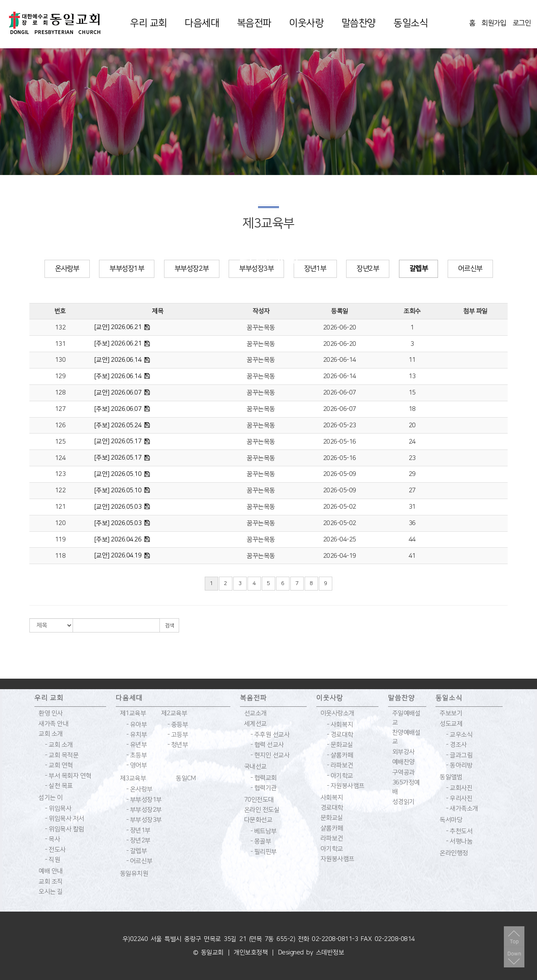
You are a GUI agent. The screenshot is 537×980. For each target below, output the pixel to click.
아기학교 (332, 849)
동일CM (186, 778)
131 (60, 344)
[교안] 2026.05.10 (118, 474)
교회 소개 (51, 734)
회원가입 (494, 23)
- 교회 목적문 (62, 755)
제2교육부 (174, 713)
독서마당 (451, 820)
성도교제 (451, 724)
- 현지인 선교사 (270, 755)
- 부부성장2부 (144, 810)
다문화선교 (258, 820)
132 (60, 328)
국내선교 (255, 767)
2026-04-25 (340, 540)
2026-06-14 (340, 360)
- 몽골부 (261, 841)
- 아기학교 (340, 776)
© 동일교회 (208, 953)
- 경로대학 (340, 735)
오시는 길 (51, 892)
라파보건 (332, 838)
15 (412, 393)
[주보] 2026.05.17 (118, 458)
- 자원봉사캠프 (346, 786)
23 (412, 458)
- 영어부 (137, 765)
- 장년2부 (138, 840)
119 (60, 540)
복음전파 (254, 23)
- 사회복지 (340, 725)
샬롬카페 (332, 828)
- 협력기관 (264, 788)
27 (412, 490)
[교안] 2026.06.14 (118, 360)
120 (60, 523)
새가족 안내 (53, 724)
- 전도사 (55, 850)
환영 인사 (51, 713)
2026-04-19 (340, 556)
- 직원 (52, 860)
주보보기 (451, 713)
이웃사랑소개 (338, 713)
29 (412, 474)
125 (60, 442)
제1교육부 (133, 713)
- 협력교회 (264, 778)
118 (60, 556)
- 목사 (52, 839)
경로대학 (332, 808)
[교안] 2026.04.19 (118, 555)
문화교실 (332, 818)
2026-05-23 (340, 425)
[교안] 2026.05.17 (118, 441)
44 (412, 540)
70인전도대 (259, 800)
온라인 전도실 (262, 810)
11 (412, 360)
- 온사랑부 (139, 789)
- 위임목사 (58, 809)
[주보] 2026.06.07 (118, 409)
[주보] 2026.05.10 (118, 490)
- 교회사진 (459, 788)
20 (412, 425)
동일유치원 (134, 874)
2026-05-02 (340, 507)
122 (60, 490)
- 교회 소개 (59, 745)
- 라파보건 (340, 765)
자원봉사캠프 (338, 859)
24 (412, 442)
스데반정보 (330, 953)
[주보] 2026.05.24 (118, 425)
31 (412, 507)
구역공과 (404, 772)
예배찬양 (404, 762)
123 (60, 474)
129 (60, 376)
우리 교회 (149, 23)
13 (412, 376)
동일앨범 (451, 777)
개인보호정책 (251, 953)
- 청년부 (178, 745)
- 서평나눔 (459, 841)
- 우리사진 (459, 798)
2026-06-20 (340, 328)
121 (60, 507)
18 (412, 409)
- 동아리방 (459, 765)
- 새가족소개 (462, 809)
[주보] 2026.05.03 (118, 523)
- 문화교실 (340, 745)
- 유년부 (137, 745)
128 (60, 393)
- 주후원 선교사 (270, 735)
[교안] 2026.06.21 (118, 327)
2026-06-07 (340, 393)
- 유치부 (137, 735)
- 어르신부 (139, 861)
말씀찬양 (359, 23)
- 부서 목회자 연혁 (68, 776)
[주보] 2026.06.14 (118, 376)
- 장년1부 (138, 830)
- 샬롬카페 (340, 755)
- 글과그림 (459, 755)
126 (60, 425)
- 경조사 (456, 745)
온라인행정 (454, 853)
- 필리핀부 (264, 852)
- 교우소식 (459, 735)
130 (60, 360)
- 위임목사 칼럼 (65, 829)
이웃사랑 (306, 23)
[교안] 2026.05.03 (118, 507)
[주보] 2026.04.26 (118, 540)
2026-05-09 (340, 474)
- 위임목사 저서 (65, 819)
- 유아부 (137, 725)
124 (60, 458)
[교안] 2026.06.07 (118, 393)
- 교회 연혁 (59, 765)
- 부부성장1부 (144, 800)
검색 (169, 626)
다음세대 (202, 23)
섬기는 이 (51, 798)
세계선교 (255, 724)
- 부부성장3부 (144, 820)
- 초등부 (137, 755)
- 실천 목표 (59, 786)
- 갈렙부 (137, 851)
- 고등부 (178, 735)
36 (412, 523)
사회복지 (332, 798)
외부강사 (404, 752)
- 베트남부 (264, 831)
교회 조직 (51, 882)
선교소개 (255, 713)
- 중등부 (178, 725)
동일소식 (411, 23)
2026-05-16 (340, 442)
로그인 (522, 23)
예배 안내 (51, 871)
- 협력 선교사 (267, 745)
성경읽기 (404, 802)
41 (412, 556)
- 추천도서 (459, 831)
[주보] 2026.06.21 (118, 344)
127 (60, 409)
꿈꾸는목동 (261, 328)
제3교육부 (133, 778)
